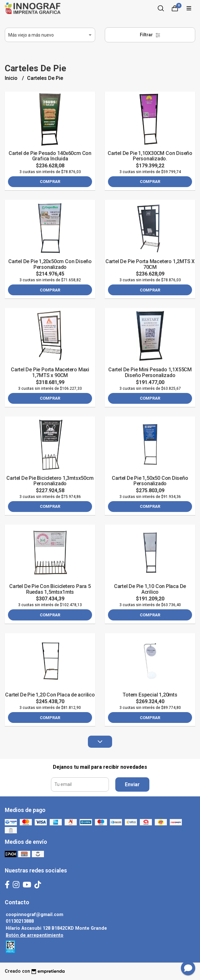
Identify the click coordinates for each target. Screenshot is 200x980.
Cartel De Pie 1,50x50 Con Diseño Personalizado (150, 481)
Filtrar (150, 35)
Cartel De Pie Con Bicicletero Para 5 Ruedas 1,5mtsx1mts (50, 589)
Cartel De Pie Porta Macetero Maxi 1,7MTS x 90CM (50, 372)
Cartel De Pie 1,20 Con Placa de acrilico (50, 695)
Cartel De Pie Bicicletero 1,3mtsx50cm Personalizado (50, 481)
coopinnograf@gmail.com (35, 915)
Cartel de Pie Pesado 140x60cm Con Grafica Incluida (50, 156)
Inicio (12, 78)
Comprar (50, 182)
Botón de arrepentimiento (35, 935)
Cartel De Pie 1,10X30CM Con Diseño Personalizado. (150, 156)
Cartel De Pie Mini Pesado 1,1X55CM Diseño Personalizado (150, 372)
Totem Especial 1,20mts (150, 695)
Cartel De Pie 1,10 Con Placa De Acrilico (150, 589)
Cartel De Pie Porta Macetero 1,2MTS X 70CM (150, 264)
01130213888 (20, 921)
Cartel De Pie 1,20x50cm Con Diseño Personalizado (50, 264)
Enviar (132, 784)
